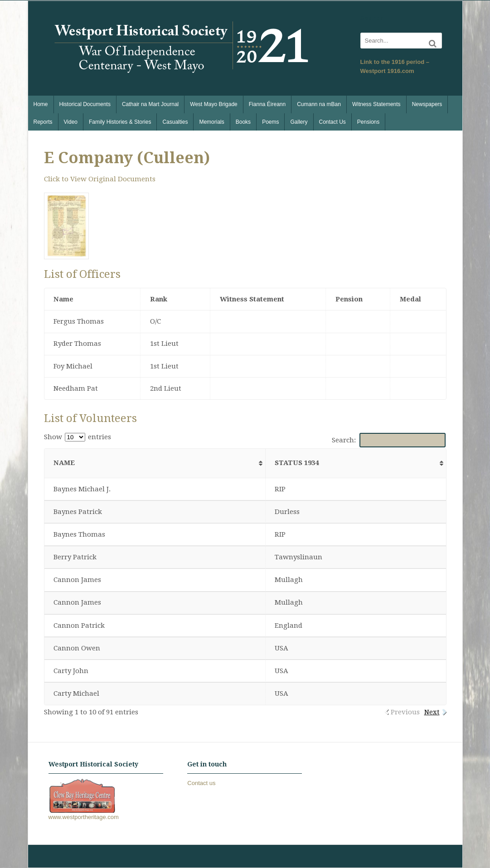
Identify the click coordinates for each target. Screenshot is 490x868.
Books (243, 122)
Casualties (175, 122)
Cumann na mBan (319, 104)
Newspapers (427, 104)
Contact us (201, 783)
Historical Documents (85, 104)
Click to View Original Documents (100, 179)
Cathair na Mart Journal (150, 104)
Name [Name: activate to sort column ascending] (64, 463)
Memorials (211, 122)
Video (71, 122)
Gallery (299, 122)
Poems (270, 122)
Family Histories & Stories (120, 122)
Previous (405, 712)
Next (432, 712)
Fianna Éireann (267, 104)
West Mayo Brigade (214, 104)
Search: (389, 440)
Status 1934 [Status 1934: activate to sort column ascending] (297, 463)
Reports (43, 122)
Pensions (368, 122)
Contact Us (332, 122)
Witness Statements (376, 104)
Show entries (78, 437)
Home (41, 104)
